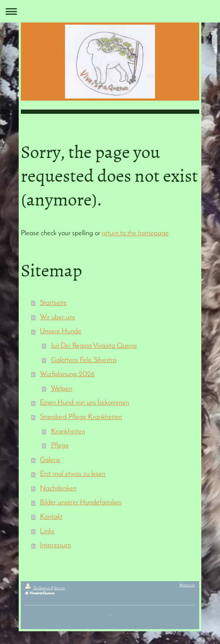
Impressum (55, 545)
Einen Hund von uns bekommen (85, 403)
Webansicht (187, 585)
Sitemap (59, 588)
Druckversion (38, 588)
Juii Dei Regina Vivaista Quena (94, 346)
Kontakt (51, 517)
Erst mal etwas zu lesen (73, 474)
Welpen (62, 389)
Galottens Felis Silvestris (84, 360)
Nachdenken (58, 488)
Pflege (60, 446)
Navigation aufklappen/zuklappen (110, 11)
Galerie (50, 460)
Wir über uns (58, 317)
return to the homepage (135, 233)
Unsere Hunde (61, 331)
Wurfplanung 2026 (67, 374)
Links (47, 531)
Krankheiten (68, 432)
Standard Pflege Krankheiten (81, 417)
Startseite (53, 303)
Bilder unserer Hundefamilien (81, 502)
